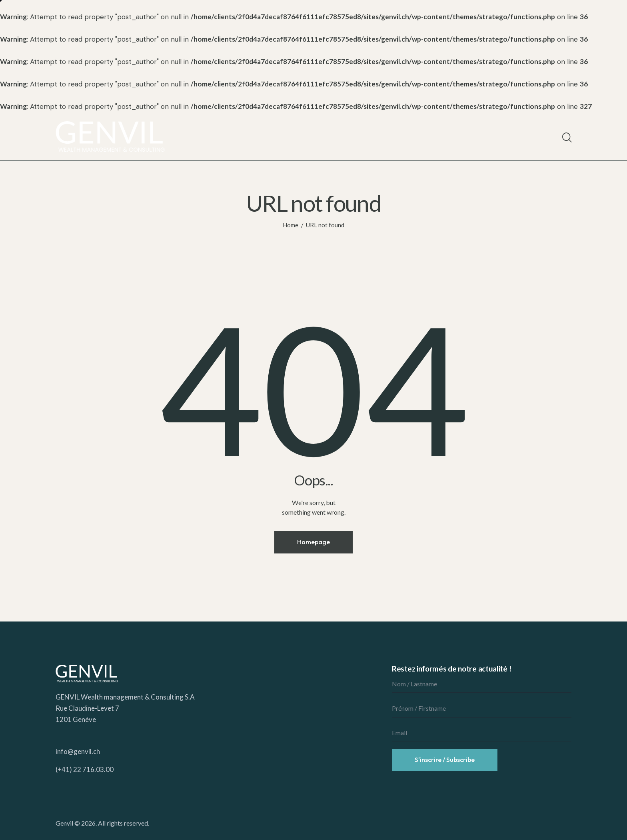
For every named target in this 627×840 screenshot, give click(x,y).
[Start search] (566, 138)
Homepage (313, 542)
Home (291, 225)
